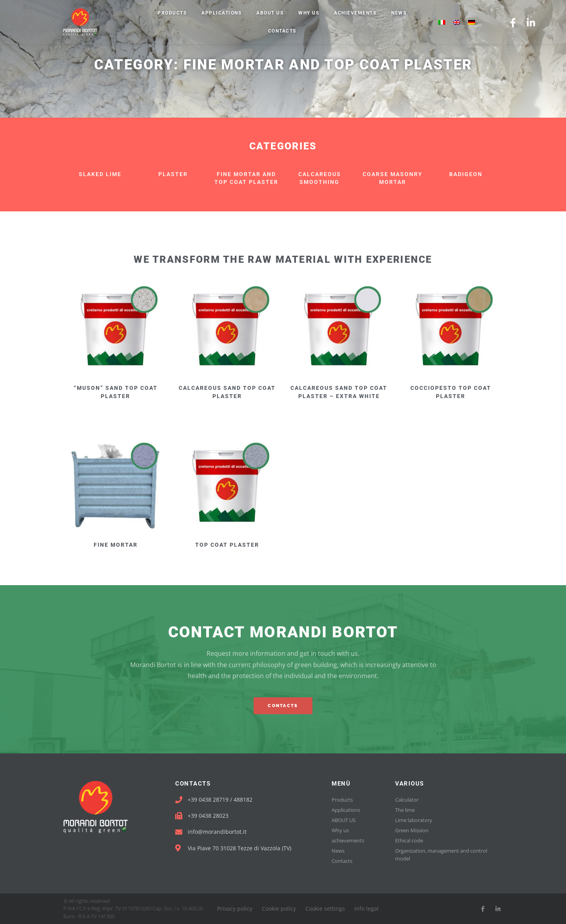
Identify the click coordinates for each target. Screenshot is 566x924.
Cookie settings (325, 909)
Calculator (407, 800)
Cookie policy (279, 909)
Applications (221, 13)
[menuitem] (442, 22)
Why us (309, 13)
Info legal (366, 909)
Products (172, 13)
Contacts (282, 31)
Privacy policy (235, 909)
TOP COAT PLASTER (227, 545)
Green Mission (412, 830)
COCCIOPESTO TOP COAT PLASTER (451, 392)
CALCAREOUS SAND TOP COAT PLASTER (227, 392)
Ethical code (409, 840)
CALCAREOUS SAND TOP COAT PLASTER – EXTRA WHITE (339, 392)
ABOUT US (270, 13)
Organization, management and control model (441, 855)
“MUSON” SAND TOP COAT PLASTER (116, 392)
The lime (405, 810)
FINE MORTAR (116, 545)
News (399, 13)
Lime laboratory (414, 820)
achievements (355, 13)
